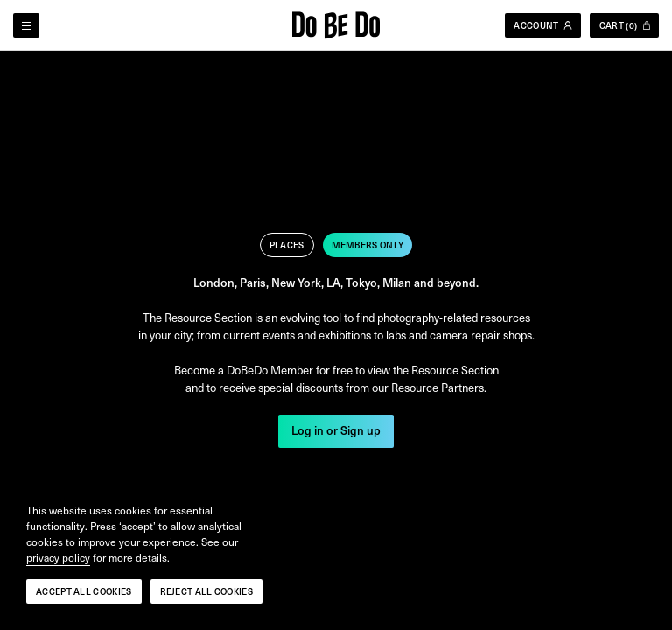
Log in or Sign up (336, 431)
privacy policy (58, 558)
